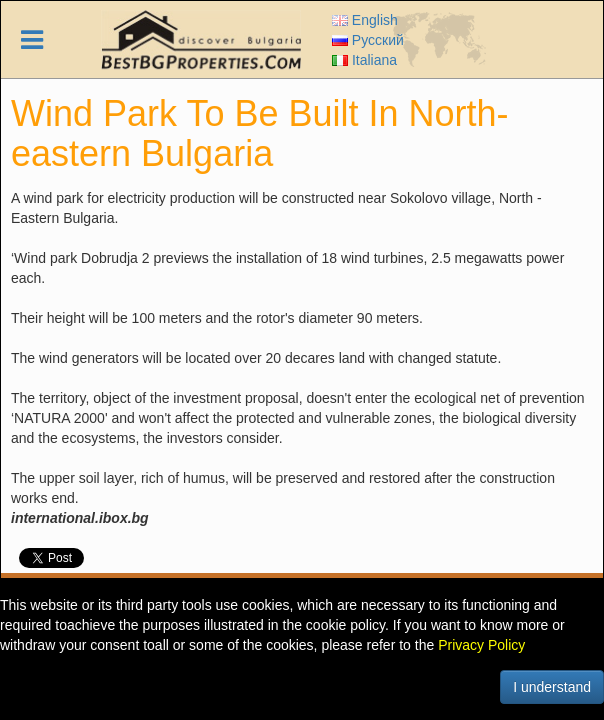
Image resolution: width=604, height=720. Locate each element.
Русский (368, 40)
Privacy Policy (481, 645)
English (365, 20)
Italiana (364, 60)
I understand (552, 687)
